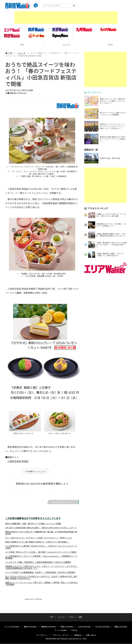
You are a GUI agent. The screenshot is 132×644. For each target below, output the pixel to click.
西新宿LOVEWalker (49, 627)
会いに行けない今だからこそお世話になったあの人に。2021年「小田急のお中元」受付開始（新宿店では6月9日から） (41, 579)
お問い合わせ (91, 635)
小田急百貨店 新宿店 (18, 463)
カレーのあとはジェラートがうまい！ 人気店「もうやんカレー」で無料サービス (39, 540)
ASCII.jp (74, 630)
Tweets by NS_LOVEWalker (33, 601)
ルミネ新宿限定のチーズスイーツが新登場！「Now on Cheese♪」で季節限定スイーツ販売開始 (41, 559)
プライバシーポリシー (61, 635)
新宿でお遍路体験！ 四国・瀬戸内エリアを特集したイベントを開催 (33, 525)
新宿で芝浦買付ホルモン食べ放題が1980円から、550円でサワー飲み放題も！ (37, 544)
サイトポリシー (42, 635)
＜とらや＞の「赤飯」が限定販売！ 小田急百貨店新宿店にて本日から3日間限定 (38, 564)
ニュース (66, 47)
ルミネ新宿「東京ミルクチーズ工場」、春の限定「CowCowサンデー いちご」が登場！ (41, 554)
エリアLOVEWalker (12, 627)
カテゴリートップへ (63, 504)
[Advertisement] (66, 18)
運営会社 (78, 635)
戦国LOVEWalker (121, 627)
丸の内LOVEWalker (103, 627)
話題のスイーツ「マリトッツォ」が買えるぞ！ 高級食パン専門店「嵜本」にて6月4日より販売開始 (41, 585)
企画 (80, 617)
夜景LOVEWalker (67, 627)
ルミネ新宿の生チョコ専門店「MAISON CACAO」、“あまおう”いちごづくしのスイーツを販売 (41, 549)
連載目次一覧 (91, 152)
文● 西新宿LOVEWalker (16, 95)
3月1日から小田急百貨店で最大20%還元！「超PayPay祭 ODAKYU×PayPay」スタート (41, 529)
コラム (72, 617)
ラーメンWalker (61, 630)
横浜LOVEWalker (30, 627)
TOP (22, 47)
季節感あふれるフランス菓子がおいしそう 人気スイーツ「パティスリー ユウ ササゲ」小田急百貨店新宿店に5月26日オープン (41, 569)
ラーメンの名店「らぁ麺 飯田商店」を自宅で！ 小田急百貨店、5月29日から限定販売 (40, 574)
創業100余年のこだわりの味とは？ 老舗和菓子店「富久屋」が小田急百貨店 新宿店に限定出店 (41, 535)
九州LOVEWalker (84, 627)
